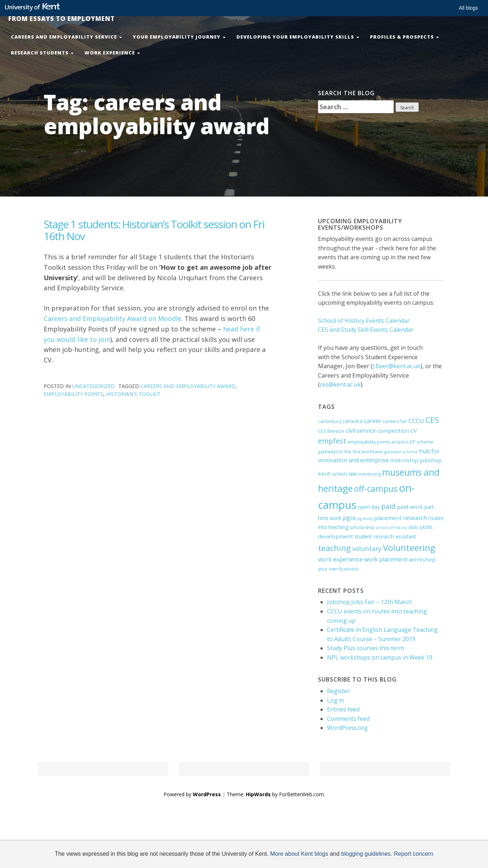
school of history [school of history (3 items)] (391, 528)
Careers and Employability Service (66, 37)
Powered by (192, 794)
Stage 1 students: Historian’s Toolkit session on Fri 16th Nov (154, 230)
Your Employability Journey (179, 37)
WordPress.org (347, 728)
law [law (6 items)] (353, 473)
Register (338, 691)
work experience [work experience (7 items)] (340, 559)
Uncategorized (93, 386)
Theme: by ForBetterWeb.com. (276, 794)
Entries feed (343, 709)
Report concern (413, 854)
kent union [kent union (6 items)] (332, 473)
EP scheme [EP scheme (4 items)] (422, 442)
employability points (73, 394)
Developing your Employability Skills (298, 37)
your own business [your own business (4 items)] (338, 569)
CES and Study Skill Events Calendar (366, 330)
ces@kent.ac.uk (340, 384)
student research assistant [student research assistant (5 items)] (385, 536)
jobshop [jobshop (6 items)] (431, 460)
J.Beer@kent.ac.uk (396, 366)
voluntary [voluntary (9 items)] (367, 548)
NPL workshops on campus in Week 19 (380, 657)
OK (362, 856)
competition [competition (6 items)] (393, 431)
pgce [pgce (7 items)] (349, 518)
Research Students (42, 53)
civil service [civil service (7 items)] (361, 431)
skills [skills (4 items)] (413, 527)
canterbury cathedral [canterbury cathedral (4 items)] (340, 421)
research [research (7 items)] (415, 518)
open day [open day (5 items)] (369, 507)
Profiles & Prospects (404, 37)
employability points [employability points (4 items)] (369, 442)
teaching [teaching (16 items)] (334, 548)
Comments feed (348, 719)
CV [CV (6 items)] (414, 431)
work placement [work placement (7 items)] (386, 559)
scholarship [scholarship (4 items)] (362, 527)
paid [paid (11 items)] (388, 506)
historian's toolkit (133, 394)
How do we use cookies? (299, 856)
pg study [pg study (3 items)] (365, 519)
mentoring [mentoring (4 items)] (370, 474)
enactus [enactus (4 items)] (400, 442)
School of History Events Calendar (364, 321)
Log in (335, 700)
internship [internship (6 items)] (404, 460)
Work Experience (112, 53)
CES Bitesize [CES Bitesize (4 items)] (331, 431)
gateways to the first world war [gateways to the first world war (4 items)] (350, 452)
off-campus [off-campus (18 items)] (376, 489)
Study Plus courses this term (365, 648)
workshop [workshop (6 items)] (422, 559)
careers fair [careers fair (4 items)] (395, 421)
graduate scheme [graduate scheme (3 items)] (401, 452)
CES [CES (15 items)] (432, 420)
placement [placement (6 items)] (388, 518)
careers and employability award (188, 386)
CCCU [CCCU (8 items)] (416, 421)
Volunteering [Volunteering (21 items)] (409, 548)
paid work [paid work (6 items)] (410, 507)
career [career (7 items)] (373, 421)
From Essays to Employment (59, 19)
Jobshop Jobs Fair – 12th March (369, 602)
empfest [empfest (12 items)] (332, 441)
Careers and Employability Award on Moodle (112, 318)
